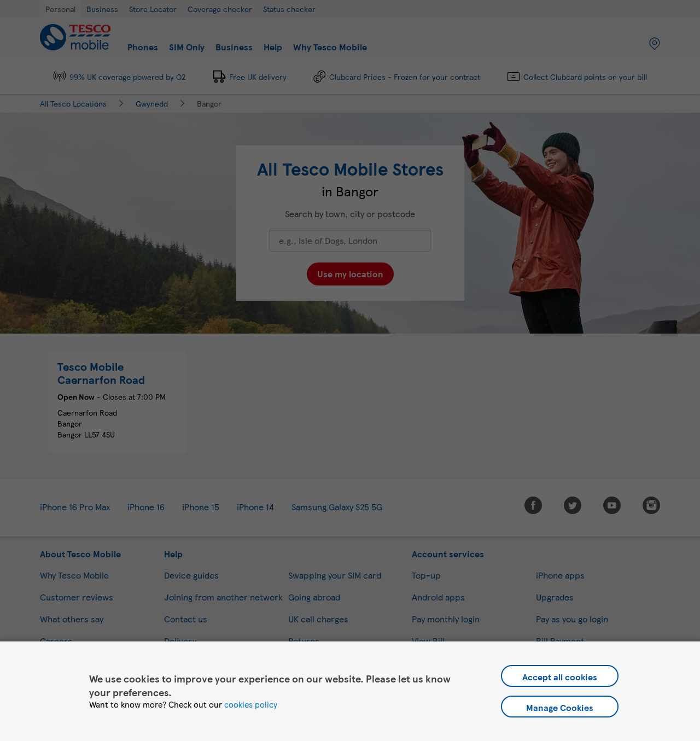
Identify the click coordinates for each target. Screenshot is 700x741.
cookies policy (251, 704)
